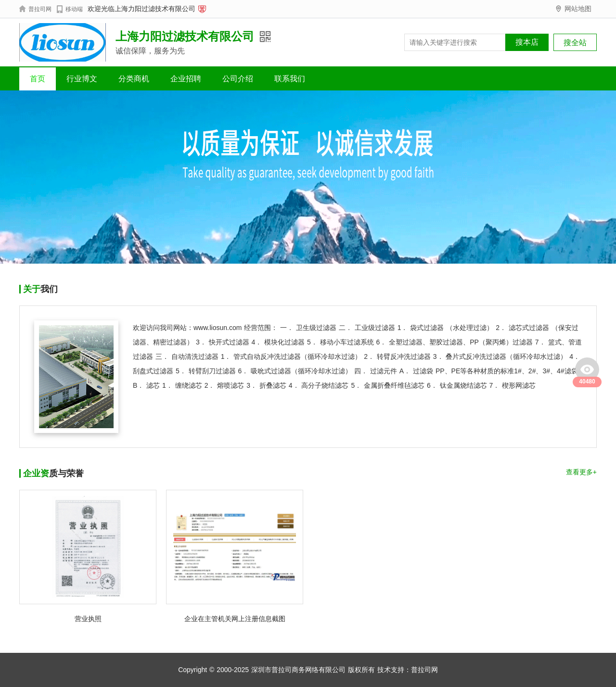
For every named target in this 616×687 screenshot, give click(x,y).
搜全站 (575, 43)
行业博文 (82, 79)
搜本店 (527, 42)
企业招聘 (186, 79)
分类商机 (134, 79)
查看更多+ (581, 472)
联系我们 (290, 79)
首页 (38, 79)
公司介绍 (238, 79)
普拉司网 (424, 670)
